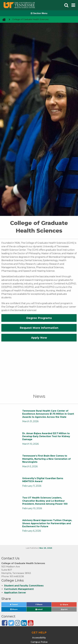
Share (44, 605)
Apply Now (39, 338)
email (39, 609)
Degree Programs (39, 318)
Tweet (17, 605)
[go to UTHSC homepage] (3, 19)
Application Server (15, 593)
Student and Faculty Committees (24, 586)
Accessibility (39, 638)
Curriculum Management (19, 589)
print (64, 609)
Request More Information (39, 328)
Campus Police (39, 642)
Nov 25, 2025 (46, 548)
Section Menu (39, 13)
